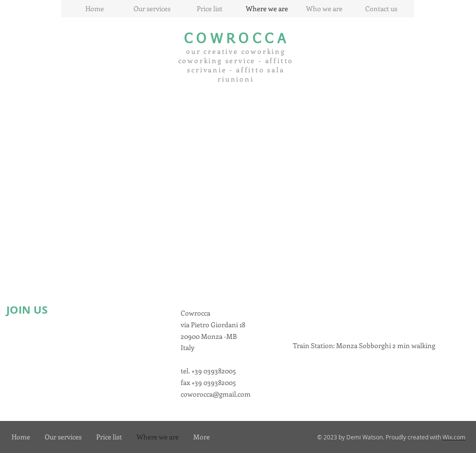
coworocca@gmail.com (216, 394)
